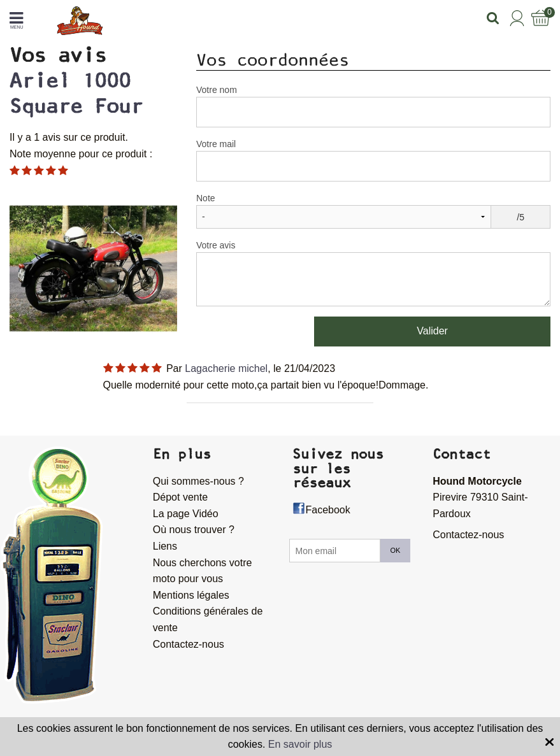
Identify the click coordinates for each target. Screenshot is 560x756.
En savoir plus (300, 744)
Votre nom (217, 90)
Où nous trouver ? (194, 530)
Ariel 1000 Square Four (76, 94)
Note (206, 198)
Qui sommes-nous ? (198, 481)
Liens (165, 546)
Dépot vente (180, 497)
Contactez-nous (189, 644)
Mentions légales (191, 595)
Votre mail (216, 144)
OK (396, 550)
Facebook (327, 510)
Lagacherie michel (226, 368)
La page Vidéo (186, 514)
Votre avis (216, 245)
